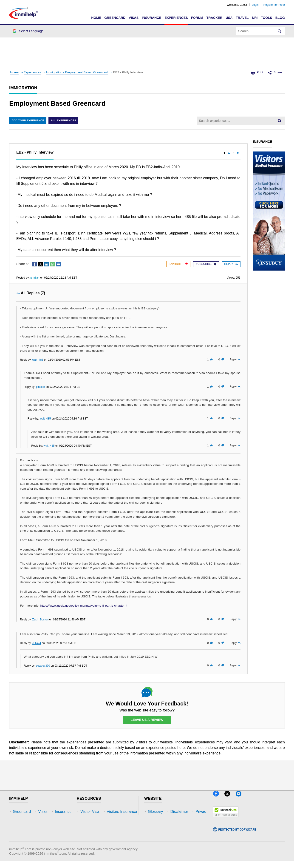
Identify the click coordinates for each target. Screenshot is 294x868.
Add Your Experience (28, 121)
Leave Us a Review (147, 720)
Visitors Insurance (96, 818)
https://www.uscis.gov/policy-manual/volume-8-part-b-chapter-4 (84, 606)
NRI (255, 18)
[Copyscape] (235, 834)
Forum (197, 18)
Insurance (151, 18)
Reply (231, 264)
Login (255, 5)
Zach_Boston (40, 620)
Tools (267, 18)
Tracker (214, 18)
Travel (242, 18)
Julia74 (37, 643)
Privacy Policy (160, 825)
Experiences (176, 18)
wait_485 (38, 360)
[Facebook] (219, 798)
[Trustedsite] (226, 819)
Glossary (155, 812)
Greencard (115, 18)
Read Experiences (96, 825)
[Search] (280, 31)
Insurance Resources (98, 839)
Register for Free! (274, 5)
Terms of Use (159, 832)
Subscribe (206, 264)
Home (96, 18)
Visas (134, 18)
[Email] (241, 798)
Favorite (178, 264)
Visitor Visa (90, 812)
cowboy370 (43, 666)
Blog (280, 18)
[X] (230, 798)
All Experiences (64, 121)
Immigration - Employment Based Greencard (77, 72)
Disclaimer (157, 818)
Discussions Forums (98, 832)
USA (229, 18)
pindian (35, 278)
